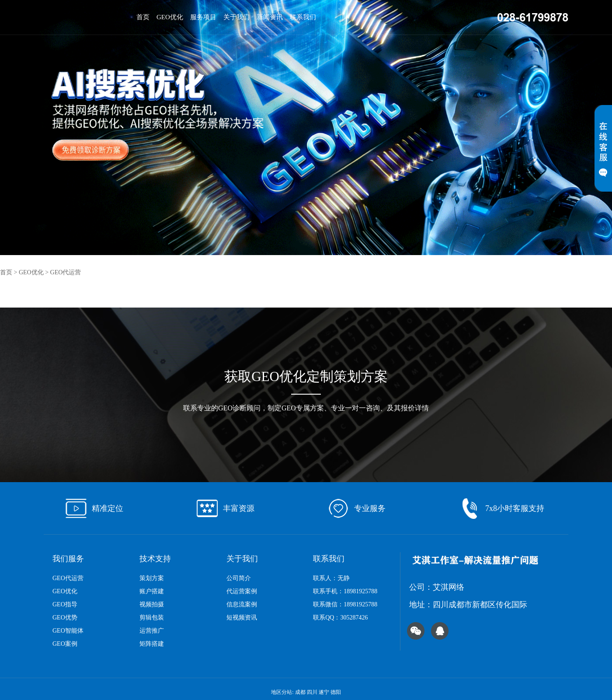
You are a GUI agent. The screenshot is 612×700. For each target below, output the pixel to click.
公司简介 (239, 578)
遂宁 (324, 692)
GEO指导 (65, 604)
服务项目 (203, 17)
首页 (143, 17)
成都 (300, 692)
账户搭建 (152, 591)
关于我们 (236, 17)
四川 (312, 692)
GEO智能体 (68, 631)
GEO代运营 (66, 272)
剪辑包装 (152, 618)
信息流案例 (242, 604)
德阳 (336, 692)
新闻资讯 (270, 17)
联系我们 (303, 17)
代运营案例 (242, 591)
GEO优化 (170, 17)
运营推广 (152, 631)
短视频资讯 (242, 618)
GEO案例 (65, 644)
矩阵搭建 (152, 644)
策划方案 (152, 578)
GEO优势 (65, 618)
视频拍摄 (152, 604)
